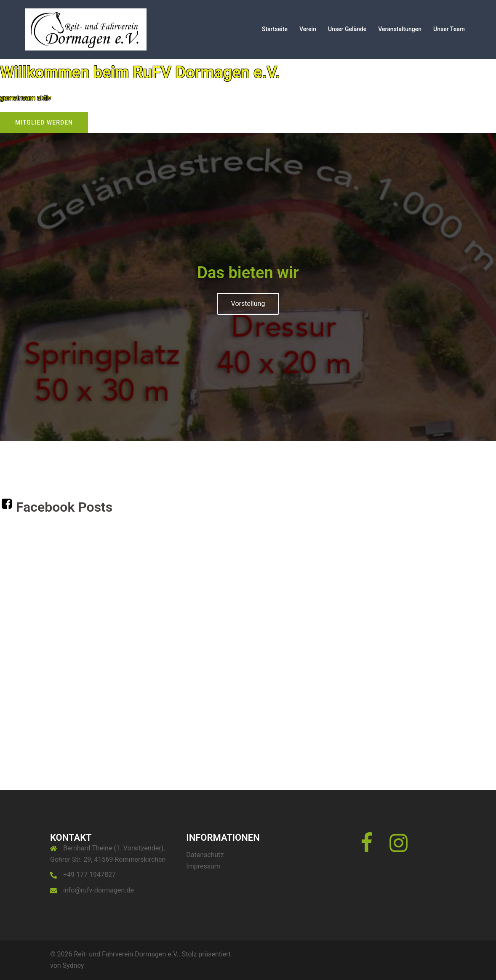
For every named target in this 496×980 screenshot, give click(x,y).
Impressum (203, 866)
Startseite (275, 29)
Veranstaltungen (400, 29)
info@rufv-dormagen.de (99, 890)
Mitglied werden (44, 122)
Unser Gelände (347, 29)
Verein (308, 29)
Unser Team (449, 29)
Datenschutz (205, 855)
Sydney (73, 965)
